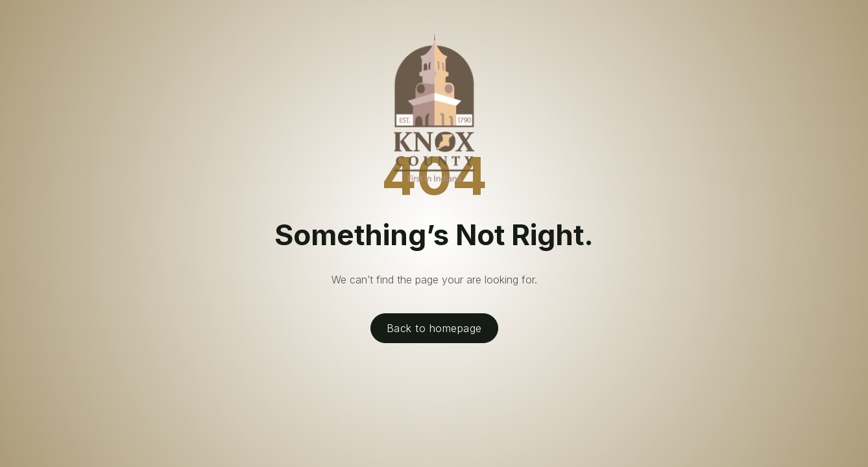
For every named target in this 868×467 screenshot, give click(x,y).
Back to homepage (434, 328)
